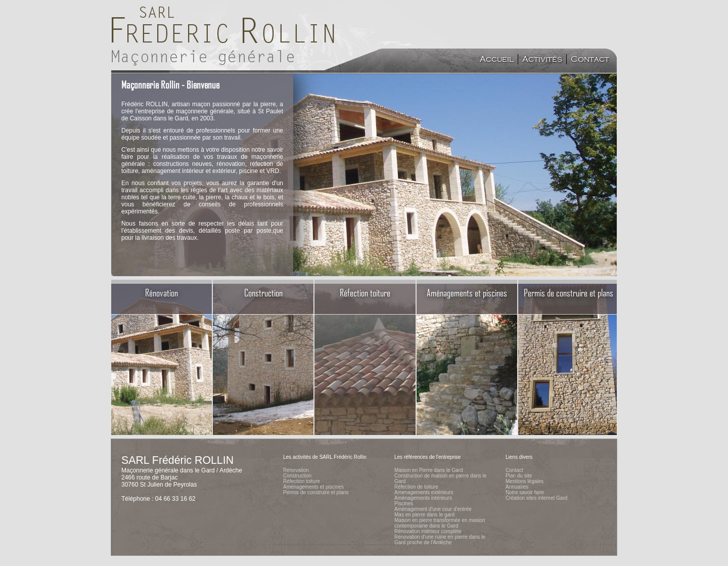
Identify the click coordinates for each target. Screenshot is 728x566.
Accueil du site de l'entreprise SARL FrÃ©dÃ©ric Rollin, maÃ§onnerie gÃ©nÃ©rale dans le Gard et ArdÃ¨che (224, 35)
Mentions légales (525, 481)
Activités (542, 59)
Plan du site (519, 476)
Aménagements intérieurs (423, 498)
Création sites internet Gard (536, 498)
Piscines (404, 504)
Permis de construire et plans (316, 492)
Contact (590, 59)
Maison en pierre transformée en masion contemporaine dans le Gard (440, 523)
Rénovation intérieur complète (428, 531)
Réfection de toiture (416, 487)
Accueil (497, 59)
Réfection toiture (302, 481)
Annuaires (517, 487)
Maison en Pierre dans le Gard (429, 470)
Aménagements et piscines (313, 487)
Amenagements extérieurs (424, 492)
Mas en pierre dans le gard (424, 515)
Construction (297, 476)
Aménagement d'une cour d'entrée (433, 509)
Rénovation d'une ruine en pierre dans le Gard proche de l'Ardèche (440, 540)
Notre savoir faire (525, 492)
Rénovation (296, 470)
